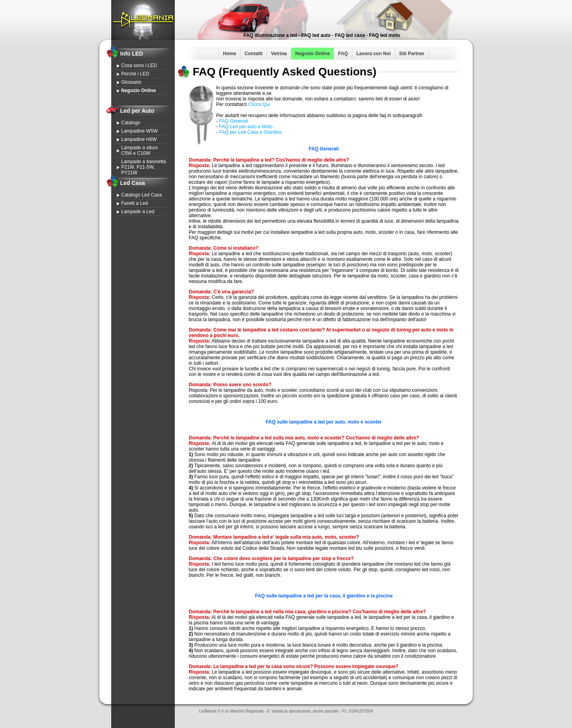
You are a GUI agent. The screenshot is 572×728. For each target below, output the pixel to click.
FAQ (343, 54)
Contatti (254, 54)
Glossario (131, 82)
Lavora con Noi (374, 54)
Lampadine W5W (139, 131)
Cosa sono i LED (139, 65)
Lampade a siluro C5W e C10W (139, 150)
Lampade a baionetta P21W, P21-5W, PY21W (144, 167)
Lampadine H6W (139, 139)
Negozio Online (312, 54)
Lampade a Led (138, 212)
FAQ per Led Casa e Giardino (250, 132)
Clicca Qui (259, 104)
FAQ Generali (233, 121)
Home (229, 54)
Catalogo (131, 123)
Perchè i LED (135, 74)
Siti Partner (412, 54)
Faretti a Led (134, 203)
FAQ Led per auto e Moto (246, 127)
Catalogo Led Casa (142, 195)
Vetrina (279, 54)
